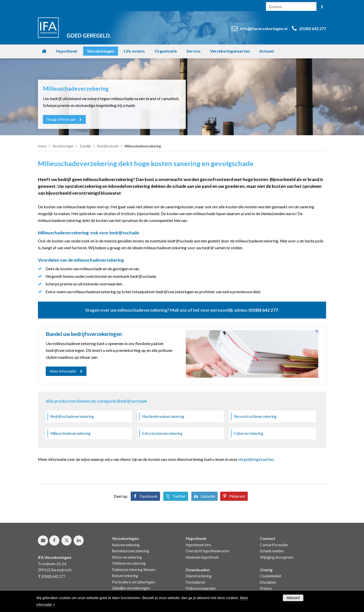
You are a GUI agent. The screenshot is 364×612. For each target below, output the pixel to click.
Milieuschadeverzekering (71, 433)
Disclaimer (268, 582)
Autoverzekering (126, 545)
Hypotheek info (198, 545)
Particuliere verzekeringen (133, 582)
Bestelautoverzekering (131, 551)
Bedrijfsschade (108, 146)
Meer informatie (63, 371)
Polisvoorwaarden (201, 588)
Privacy (266, 588)
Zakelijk (85, 146)
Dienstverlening (199, 576)
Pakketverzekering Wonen (134, 570)
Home (42, 146)
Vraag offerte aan (61, 119)
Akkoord (293, 598)
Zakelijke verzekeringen (131, 588)
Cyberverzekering (249, 433)
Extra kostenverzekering (162, 433)
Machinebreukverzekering (163, 416)
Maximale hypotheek (202, 557)
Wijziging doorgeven (277, 557)
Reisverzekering (125, 576)
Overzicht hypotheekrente (208, 551)
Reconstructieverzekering (255, 416)
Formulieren (196, 582)
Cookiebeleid (270, 576)
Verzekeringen (63, 146)
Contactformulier (274, 545)
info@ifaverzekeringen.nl (264, 28)
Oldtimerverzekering (129, 563)
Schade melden (272, 551)
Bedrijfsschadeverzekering (72, 416)
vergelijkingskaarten (256, 459)
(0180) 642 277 (313, 28)
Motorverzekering (127, 557)
